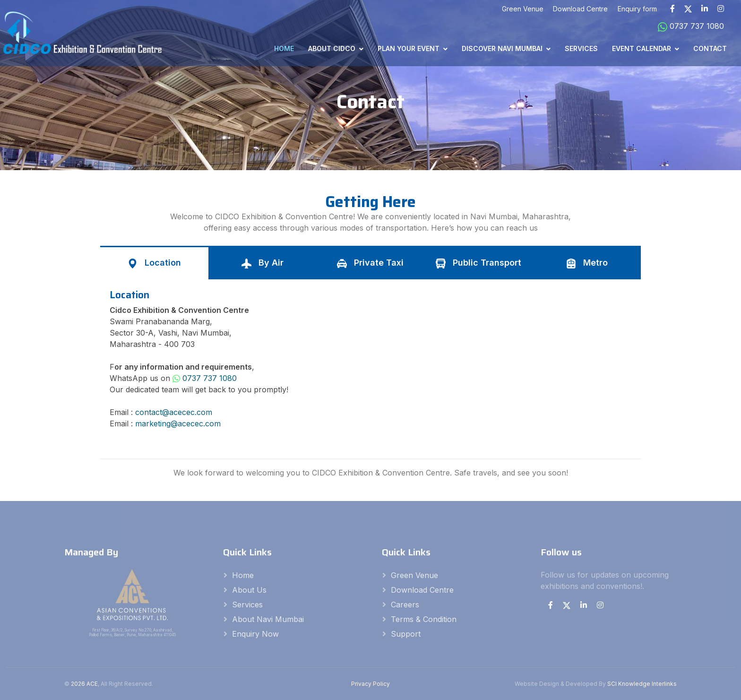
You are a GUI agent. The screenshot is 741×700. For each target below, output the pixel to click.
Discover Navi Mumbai (502, 48)
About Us (249, 590)
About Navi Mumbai (268, 619)
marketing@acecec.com (178, 423)
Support (406, 634)
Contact (710, 48)
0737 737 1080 (691, 26)
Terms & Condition (424, 619)
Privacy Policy (370, 684)
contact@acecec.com (174, 412)
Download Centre (422, 590)
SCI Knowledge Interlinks (642, 684)
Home (284, 48)
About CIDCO (332, 48)
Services (581, 48)
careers (405, 605)
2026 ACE (84, 684)
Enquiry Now (255, 634)
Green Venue (414, 575)
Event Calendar (642, 48)
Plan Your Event (409, 48)
